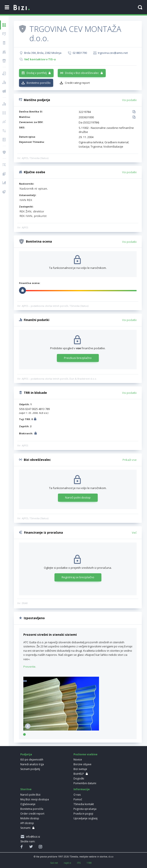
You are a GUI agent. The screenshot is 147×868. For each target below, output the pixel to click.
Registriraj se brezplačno (78, 577)
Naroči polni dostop (78, 497)
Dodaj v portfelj (37, 73)
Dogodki (79, 778)
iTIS (79, 863)
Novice (78, 760)
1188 (89, 863)
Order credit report (32, 814)
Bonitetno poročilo (39, 83)
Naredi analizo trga (32, 764)
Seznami (25, 828)
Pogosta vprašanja (85, 809)
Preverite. (30, 667)
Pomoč (78, 799)
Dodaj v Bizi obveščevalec (82, 73)
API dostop (27, 823)
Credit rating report (77, 83)
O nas (77, 795)
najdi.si (67, 863)
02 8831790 (80, 53)
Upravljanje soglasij (85, 818)
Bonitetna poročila (32, 809)
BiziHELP (79, 774)
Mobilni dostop (30, 818)
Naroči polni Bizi (30, 795)
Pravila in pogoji (83, 814)
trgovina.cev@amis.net (113, 53)
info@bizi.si (32, 837)
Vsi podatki (129, 100)
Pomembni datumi (85, 783)
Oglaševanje (28, 804)
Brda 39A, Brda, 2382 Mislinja (43, 53)
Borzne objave (82, 764)
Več (134, 533)
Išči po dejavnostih (32, 760)
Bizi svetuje (80, 769)
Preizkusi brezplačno (78, 358)
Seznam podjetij (30, 769)
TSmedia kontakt (84, 804)
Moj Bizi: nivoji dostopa (35, 799)
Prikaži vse (130, 460)
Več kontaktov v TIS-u (40, 59)
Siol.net (54, 863)
